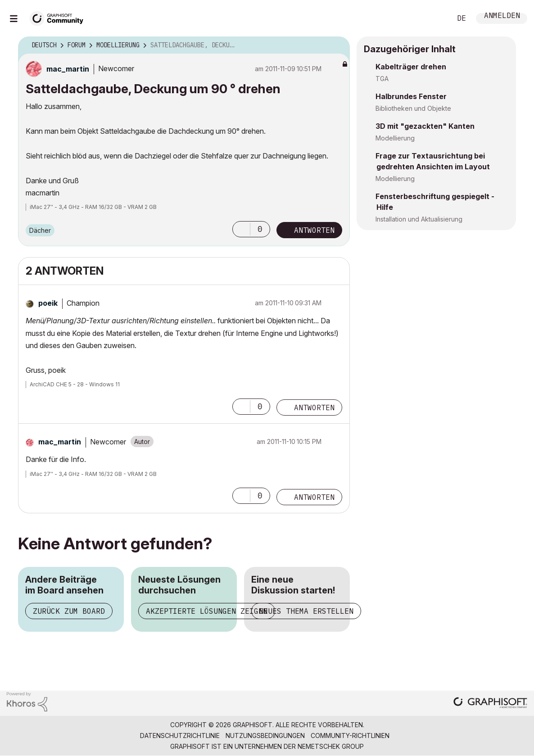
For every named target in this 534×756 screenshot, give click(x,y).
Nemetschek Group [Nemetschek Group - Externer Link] (331, 746)
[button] (241, 229)
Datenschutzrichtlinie (180, 736)
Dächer (40, 230)
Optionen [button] (337, 45)
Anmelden (502, 16)
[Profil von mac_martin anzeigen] (68, 69)
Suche (434, 18)
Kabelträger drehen (411, 67)
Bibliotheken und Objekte (413, 108)
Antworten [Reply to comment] (314, 407)
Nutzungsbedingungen (265, 736)
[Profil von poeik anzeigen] (48, 303)
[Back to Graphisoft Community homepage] (59, 17)
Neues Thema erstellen (306, 611)
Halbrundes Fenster (411, 96)
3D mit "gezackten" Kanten (425, 126)
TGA (382, 79)
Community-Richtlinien (350, 736)
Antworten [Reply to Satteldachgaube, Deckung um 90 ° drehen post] (314, 230)
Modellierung (395, 138)
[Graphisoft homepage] (490, 704)
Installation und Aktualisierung (419, 219)
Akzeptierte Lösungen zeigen (207, 611)
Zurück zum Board (69, 611)
